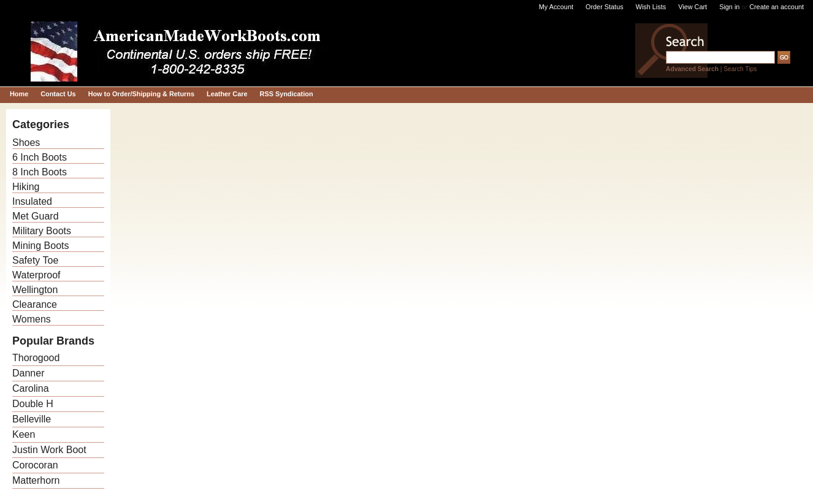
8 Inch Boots (40, 172)
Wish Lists (651, 7)
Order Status (605, 7)
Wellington (35, 290)
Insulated (32, 201)
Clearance (35, 304)
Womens (32, 319)
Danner (28, 373)
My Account (556, 7)
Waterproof (36, 275)
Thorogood (36, 358)
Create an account (777, 7)
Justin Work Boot (49, 450)
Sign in (729, 7)
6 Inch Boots (40, 157)
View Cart (693, 7)
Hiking (26, 187)
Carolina (31, 388)
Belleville (32, 419)
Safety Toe (35, 260)
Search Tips (740, 69)
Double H (33, 404)
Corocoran (35, 465)
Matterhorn (36, 480)
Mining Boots (41, 246)
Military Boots (42, 231)
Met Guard (36, 216)
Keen (24, 434)
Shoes (26, 143)
